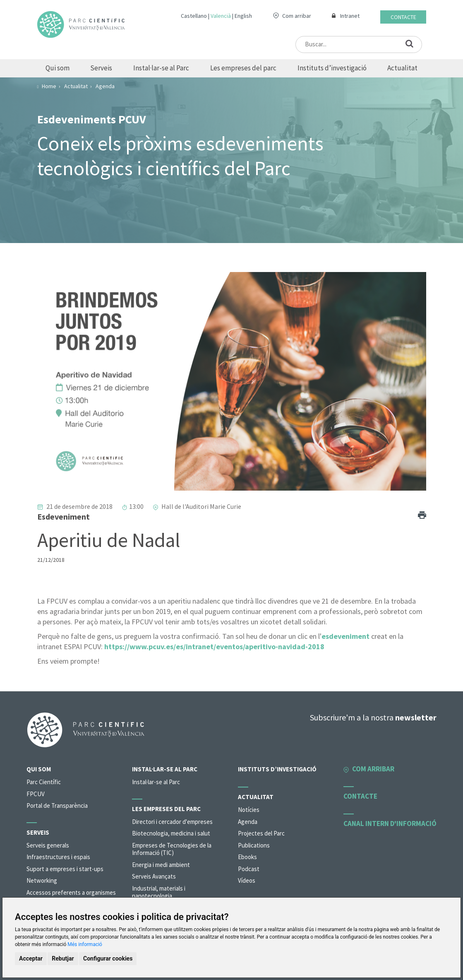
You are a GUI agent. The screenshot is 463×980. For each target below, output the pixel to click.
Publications (254, 845)
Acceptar (31, 958)
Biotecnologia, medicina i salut (171, 833)
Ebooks (247, 857)
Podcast (249, 869)
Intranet (350, 16)
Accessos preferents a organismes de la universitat (71, 896)
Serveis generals (48, 845)
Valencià (221, 16)
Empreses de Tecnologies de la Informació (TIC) (172, 849)
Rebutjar (63, 958)
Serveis (101, 68)
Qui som (58, 68)
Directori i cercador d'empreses (172, 822)
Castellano (194, 16)
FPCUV (36, 794)
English (243, 16)
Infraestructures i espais (58, 857)
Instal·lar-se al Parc (161, 68)
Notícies (249, 810)
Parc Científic (44, 782)
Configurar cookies (108, 958)
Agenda (248, 822)
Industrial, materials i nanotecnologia (159, 892)
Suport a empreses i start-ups (65, 869)
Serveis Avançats (154, 876)
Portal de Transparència (57, 805)
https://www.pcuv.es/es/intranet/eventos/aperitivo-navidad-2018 (214, 647)
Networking (42, 880)
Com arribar (297, 16)
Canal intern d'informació (390, 823)
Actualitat (402, 68)
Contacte (403, 17)
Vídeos (247, 880)
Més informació (85, 944)
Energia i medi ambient (161, 865)
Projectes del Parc (261, 833)
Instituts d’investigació (332, 68)
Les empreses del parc (243, 68)
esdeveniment (345, 636)
